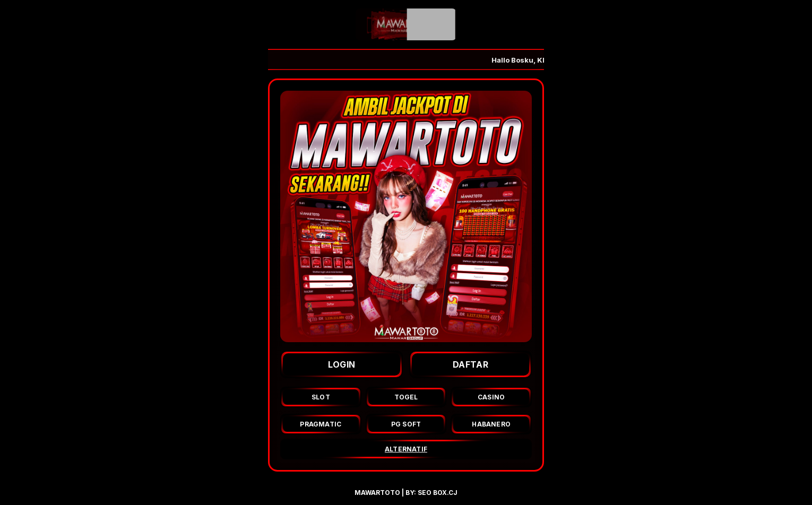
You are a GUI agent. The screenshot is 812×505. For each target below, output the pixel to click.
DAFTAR (470, 364)
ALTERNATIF (406, 449)
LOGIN (342, 364)
